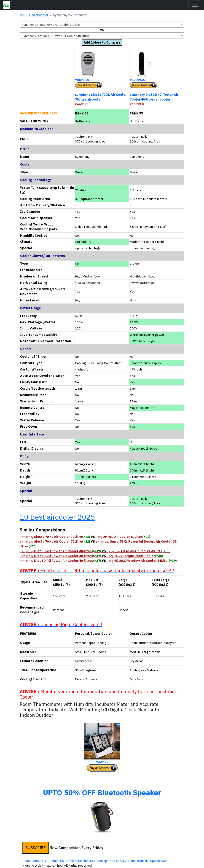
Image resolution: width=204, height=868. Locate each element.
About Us (40, 861)
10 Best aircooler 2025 (57, 517)
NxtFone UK (118, 861)
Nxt (22, 15)
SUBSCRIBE (36, 848)
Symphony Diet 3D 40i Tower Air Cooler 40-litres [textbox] (56, 36)
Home (27, 861)
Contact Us (56, 861)
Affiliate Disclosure (80, 861)
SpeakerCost (159, 861)
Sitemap (101, 861)
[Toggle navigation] (195, 5)
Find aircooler (39, 15)
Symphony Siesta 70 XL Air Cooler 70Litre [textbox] (51, 25)
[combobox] (102, 24)
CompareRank (138, 861)
